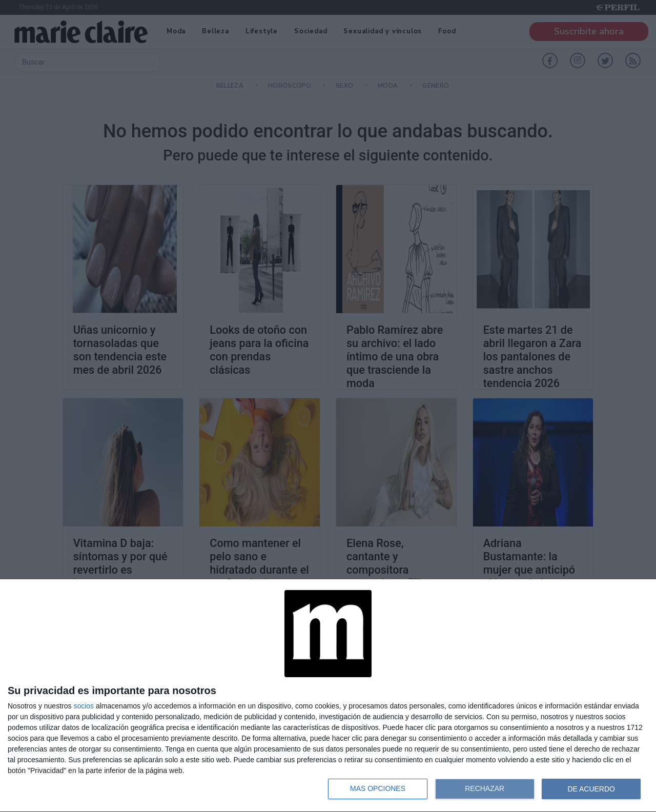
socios (84, 706)
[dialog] (328, 696)
